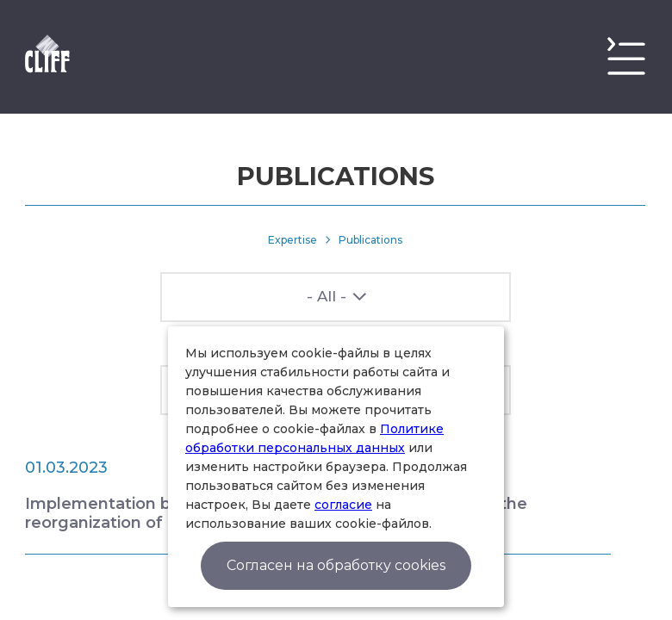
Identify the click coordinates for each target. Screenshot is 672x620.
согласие (343, 505)
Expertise (292, 240)
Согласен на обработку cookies (336, 565)
